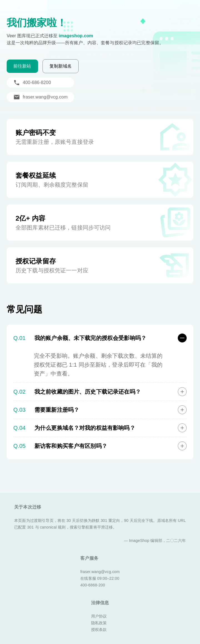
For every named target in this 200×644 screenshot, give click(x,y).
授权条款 (99, 630)
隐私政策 (99, 623)
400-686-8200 (32, 83)
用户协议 (99, 616)
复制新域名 (61, 66)
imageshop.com (76, 36)
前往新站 (22, 66)
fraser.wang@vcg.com (40, 97)
